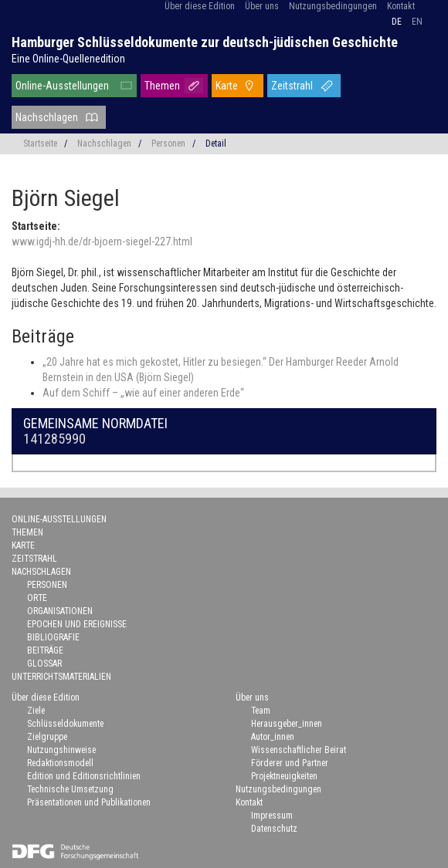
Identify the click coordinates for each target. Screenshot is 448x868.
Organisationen (60, 611)
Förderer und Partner (290, 763)
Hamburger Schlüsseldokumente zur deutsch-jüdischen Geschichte (205, 42)
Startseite (40, 144)
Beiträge (45, 650)
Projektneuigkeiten (284, 776)
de (397, 22)
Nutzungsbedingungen (333, 6)
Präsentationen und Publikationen (89, 802)
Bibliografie (53, 637)
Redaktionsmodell (60, 763)
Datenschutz (274, 829)
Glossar (44, 664)
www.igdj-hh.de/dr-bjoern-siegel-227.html (102, 241)
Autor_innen (273, 737)
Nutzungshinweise (61, 750)
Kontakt (401, 6)
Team (261, 711)
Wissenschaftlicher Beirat (299, 750)
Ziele (36, 711)
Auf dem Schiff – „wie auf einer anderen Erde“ (143, 393)
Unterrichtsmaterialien (61, 677)
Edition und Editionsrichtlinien (84, 776)
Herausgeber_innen (287, 724)
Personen (168, 144)
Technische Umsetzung (70, 789)
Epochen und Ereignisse (77, 624)
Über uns (262, 6)
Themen (162, 86)
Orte (37, 598)
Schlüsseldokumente (65, 724)
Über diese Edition (200, 6)
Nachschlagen (47, 117)
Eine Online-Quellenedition (68, 59)
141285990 (54, 439)
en (417, 22)
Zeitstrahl (292, 86)
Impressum (272, 816)
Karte (227, 86)
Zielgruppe (47, 737)
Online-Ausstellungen (62, 86)
